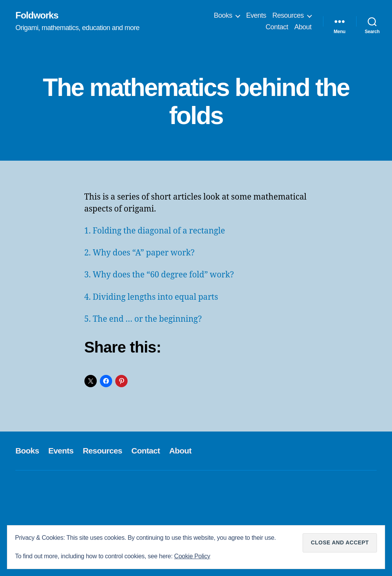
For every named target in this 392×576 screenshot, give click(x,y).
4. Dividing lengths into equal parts (151, 297)
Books (223, 15)
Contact (277, 27)
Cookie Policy (192, 556)
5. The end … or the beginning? (143, 319)
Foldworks (37, 15)
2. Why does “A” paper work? (140, 253)
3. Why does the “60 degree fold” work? (159, 275)
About (303, 27)
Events (256, 15)
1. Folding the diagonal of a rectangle (155, 231)
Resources (288, 15)
